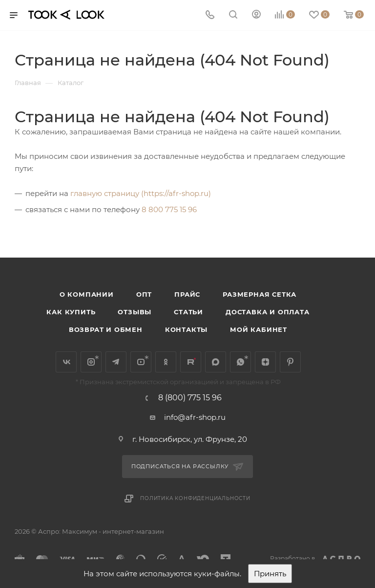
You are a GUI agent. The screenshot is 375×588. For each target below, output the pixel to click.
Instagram (91, 362)
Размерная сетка (260, 294)
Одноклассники (166, 362)
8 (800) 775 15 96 (190, 398)
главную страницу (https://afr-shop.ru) (141, 193)
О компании (87, 294)
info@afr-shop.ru (195, 417)
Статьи (188, 312)
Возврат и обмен (106, 329)
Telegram (116, 362)
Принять (270, 574)
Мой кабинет (259, 329)
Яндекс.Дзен (265, 362)
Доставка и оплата (268, 312)
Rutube (191, 362)
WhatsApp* (240, 362)
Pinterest (290, 362)
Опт (144, 294)
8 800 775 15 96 (169, 209)
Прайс (187, 294)
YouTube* (141, 362)
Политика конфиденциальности (195, 498)
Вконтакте (66, 362)
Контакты (186, 329)
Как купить (71, 312)
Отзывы (135, 312)
